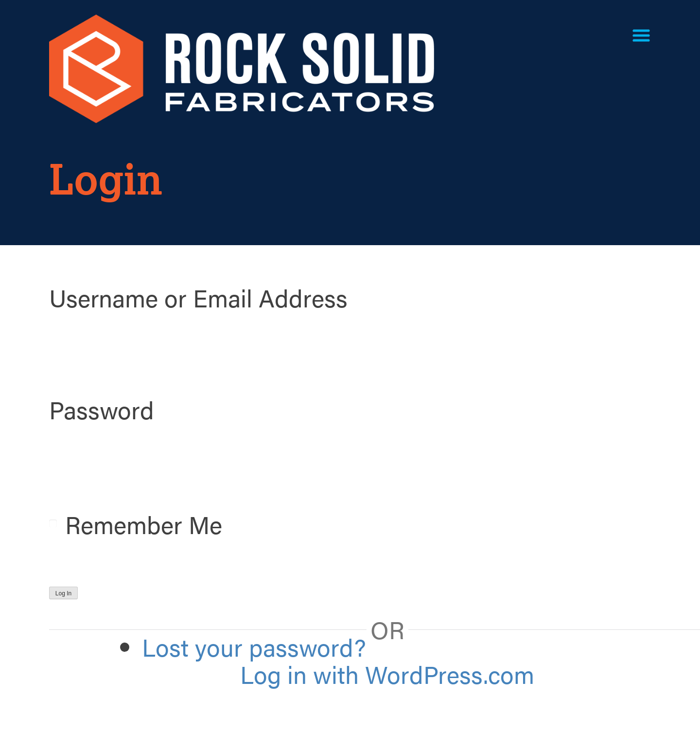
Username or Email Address (198, 297)
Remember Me (144, 524)
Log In (63, 593)
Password (102, 409)
